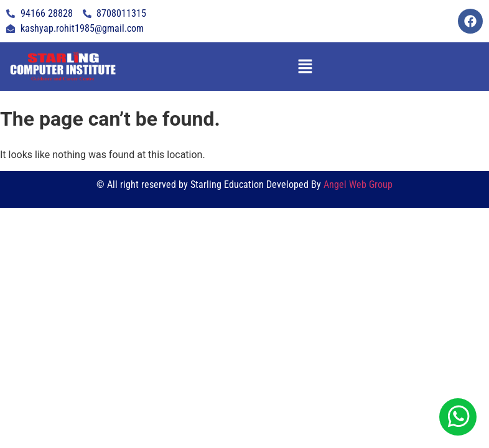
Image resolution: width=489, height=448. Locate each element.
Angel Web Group (358, 184)
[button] (305, 67)
